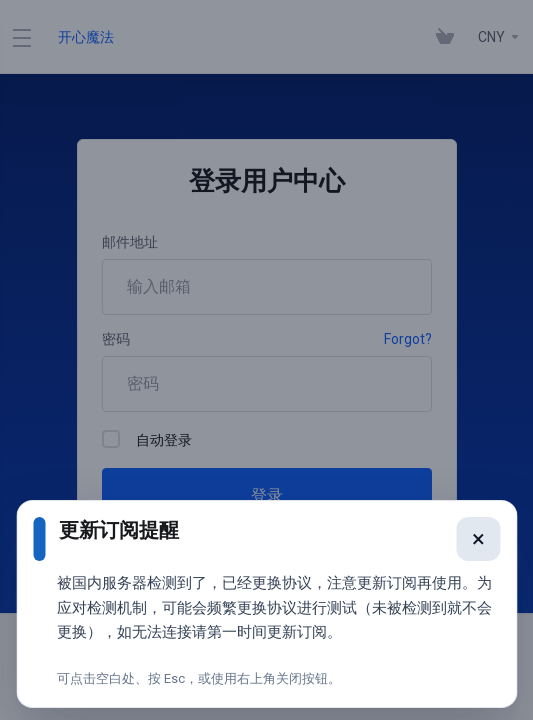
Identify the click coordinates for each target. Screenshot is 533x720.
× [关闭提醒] (474, 553)
